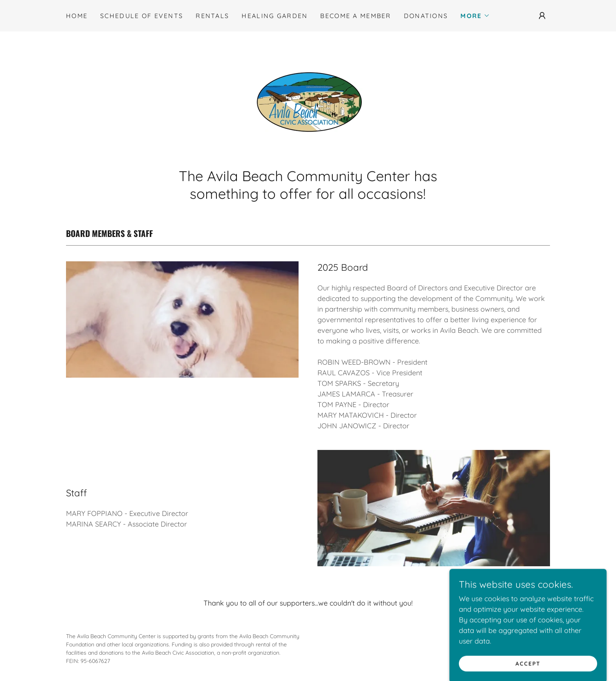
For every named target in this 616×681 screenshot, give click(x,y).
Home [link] (77, 16)
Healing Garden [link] (275, 16)
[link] (308, 102)
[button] (475, 16)
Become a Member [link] (356, 16)
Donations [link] (426, 16)
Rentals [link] (212, 16)
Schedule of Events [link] (142, 16)
